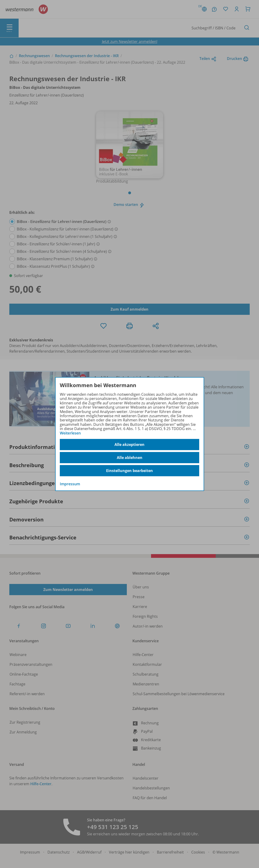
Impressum (70, 484)
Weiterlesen (70, 433)
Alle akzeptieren (129, 444)
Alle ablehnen (130, 458)
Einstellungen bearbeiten (129, 471)
